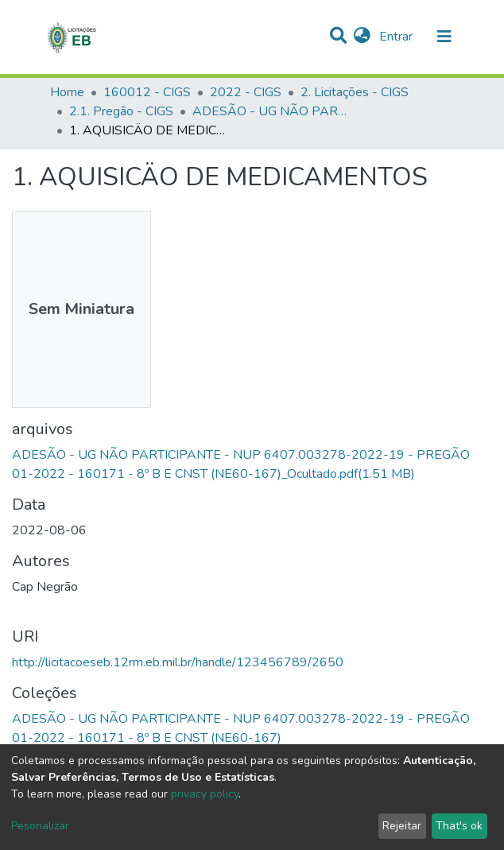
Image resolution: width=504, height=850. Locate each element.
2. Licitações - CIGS (355, 92)
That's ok (459, 826)
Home (67, 92)
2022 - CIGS (246, 92)
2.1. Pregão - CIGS (121, 111)
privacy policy (205, 794)
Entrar (397, 37)
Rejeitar (402, 826)
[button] (362, 37)
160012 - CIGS (147, 92)
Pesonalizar (40, 826)
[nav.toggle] (444, 37)
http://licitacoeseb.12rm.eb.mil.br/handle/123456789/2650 (178, 662)
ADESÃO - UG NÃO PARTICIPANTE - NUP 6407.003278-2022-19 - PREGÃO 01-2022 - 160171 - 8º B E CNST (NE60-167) (272, 111)
